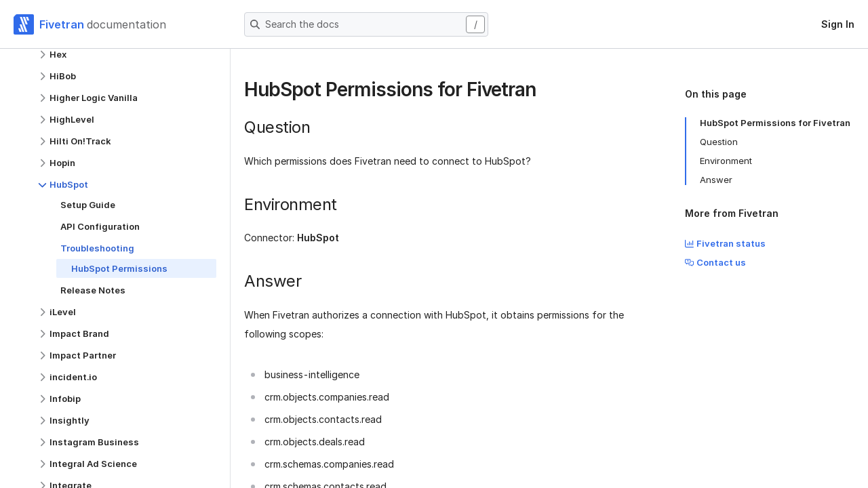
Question (719, 142)
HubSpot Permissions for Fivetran (775, 123)
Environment (726, 161)
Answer (716, 180)
